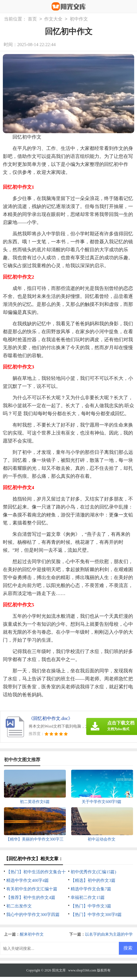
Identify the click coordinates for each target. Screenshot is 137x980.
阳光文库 (59, 970)
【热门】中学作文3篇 (91, 906)
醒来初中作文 (32, 934)
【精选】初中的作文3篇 (93, 880)
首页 (32, 19)
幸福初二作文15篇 (88, 897)
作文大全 (53, 19)
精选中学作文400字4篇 (28, 880)
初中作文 (79, 19)
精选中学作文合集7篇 (91, 889)
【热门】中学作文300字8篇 (96, 915)
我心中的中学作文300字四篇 (33, 915)
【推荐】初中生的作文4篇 (31, 897)
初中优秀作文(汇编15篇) (93, 872)
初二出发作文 (19, 906)
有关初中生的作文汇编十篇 (32, 889)
